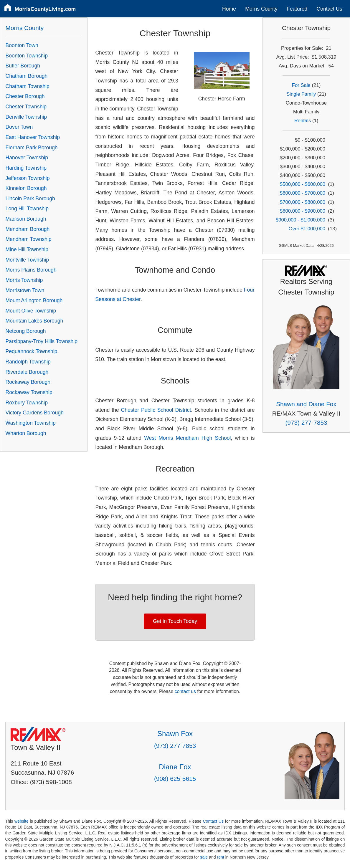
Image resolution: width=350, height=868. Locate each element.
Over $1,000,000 (307, 229)
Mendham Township (29, 239)
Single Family (301, 94)
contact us (185, 691)
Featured (297, 9)
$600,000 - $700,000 (303, 193)
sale (204, 857)
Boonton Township (27, 56)
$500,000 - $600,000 (303, 184)
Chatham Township (28, 86)
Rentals (303, 121)
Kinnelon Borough (26, 188)
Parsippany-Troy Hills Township (42, 341)
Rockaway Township (29, 392)
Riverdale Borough (27, 372)
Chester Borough (25, 96)
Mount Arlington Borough (34, 300)
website (22, 821)
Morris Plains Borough (31, 270)
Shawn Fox (175, 734)
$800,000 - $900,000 (303, 211)
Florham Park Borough (32, 148)
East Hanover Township (33, 137)
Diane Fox (175, 767)
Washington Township (31, 423)
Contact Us (330, 9)
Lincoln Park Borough (30, 199)
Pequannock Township (32, 351)
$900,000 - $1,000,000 (301, 220)
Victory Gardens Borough (35, 413)
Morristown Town (25, 290)
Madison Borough (26, 219)
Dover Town (19, 127)
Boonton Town (22, 45)
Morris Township (24, 280)
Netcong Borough (26, 331)
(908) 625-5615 (175, 779)
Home (229, 9)
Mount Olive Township (31, 311)
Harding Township (26, 168)
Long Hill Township (27, 209)
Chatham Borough (27, 76)
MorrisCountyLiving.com (45, 9)
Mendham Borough (28, 229)
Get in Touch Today (175, 621)
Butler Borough (23, 66)
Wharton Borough (26, 433)
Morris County (261, 9)
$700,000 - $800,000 (303, 202)
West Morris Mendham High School (187, 438)
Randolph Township (28, 362)
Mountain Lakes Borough (34, 321)
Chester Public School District (156, 410)
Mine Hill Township (27, 249)
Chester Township (26, 107)
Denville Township (26, 117)
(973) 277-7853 (306, 423)
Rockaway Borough (28, 382)
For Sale (301, 85)
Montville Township (27, 260)
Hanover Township (27, 158)
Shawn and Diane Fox (306, 404)
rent (221, 857)
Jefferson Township (28, 178)
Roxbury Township (27, 403)
